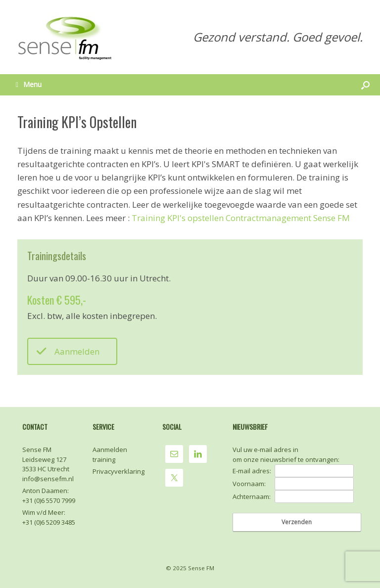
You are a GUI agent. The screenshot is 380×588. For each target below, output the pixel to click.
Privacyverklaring (119, 471)
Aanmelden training (110, 454)
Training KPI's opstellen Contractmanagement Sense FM (241, 218)
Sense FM (201, 568)
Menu (29, 84)
